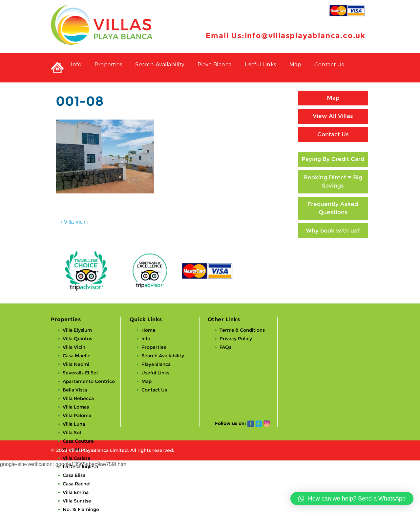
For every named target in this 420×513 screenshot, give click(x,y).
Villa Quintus (77, 339)
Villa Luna (74, 424)
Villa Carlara (76, 458)
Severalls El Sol (80, 373)
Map (295, 64)
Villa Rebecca (78, 398)
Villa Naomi (76, 364)
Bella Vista (75, 390)
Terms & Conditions (242, 330)
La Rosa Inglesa (80, 467)
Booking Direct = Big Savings (333, 182)
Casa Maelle (77, 356)
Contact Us (329, 64)
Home (148, 330)
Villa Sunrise (77, 501)
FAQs (225, 347)
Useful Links (261, 64)
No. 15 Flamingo (81, 509)
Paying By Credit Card (333, 159)
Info (76, 64)
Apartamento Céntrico (89, 381)
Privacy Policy (236, 339)
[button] (352, 499)
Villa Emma (76, 492)
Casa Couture (78, 441)
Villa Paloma (77, 415)
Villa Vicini (76, 222)
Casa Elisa (74, 475)
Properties (108, 64)
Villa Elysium (77, 330)
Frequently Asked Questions (333, 208)
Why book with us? (333, 231)
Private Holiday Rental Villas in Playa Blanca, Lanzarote (57, 68)
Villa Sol (72, 433)
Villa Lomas (76, 407)
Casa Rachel (77, 484)
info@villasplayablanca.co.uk (305, 36)
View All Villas (333, 116)
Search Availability (160, 64)
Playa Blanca (215, 64)
